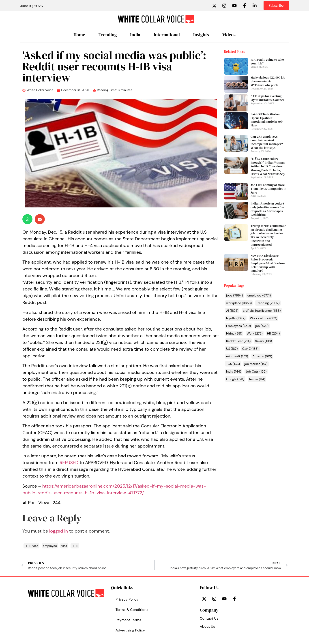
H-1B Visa (31, 546)
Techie (257, 379)
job (262, 326)
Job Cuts (256, 371)
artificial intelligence (262, 311)
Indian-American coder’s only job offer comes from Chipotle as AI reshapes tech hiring (268, 209)
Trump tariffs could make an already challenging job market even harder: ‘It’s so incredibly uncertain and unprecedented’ (268, 235)
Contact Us (209, 618)
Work (255, 333)
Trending (108, 35)
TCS (233, 364)
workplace (239, 303)
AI (232, 311)
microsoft (237, 356)
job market (256, 364)
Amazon (262, 356)
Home (79, 35)
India (135, 35)
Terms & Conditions (132, 610)
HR (273, 333)
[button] (27, 219)
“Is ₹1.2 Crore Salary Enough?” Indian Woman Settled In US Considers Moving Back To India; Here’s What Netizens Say (268, 166)
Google (235, 379)
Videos (229, 35)
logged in (59, 531)
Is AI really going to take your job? (267, 61)
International (167, 35)
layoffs (236, 318)
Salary (263, 341)
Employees (238, 326)
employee (259, 295)
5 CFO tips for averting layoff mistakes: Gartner (267, 98)
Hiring (234, 333)
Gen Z (250, 349)
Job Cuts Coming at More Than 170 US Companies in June (268, 189)
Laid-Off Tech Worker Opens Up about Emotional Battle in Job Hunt (267, 120)
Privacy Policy (127, 599)
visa (64, 546)
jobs (235, 295)
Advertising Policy (130, 630)
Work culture (264, 318)
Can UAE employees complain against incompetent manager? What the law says (267, 142)
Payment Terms (128, 620)
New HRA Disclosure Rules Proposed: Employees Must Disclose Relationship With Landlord (268, 263)
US (232, 349)
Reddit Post (238, 341)
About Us (207, 626)
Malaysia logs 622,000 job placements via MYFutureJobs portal (268, 81)
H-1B (75, 546)
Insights (201, 35)
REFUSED (69, 463)
